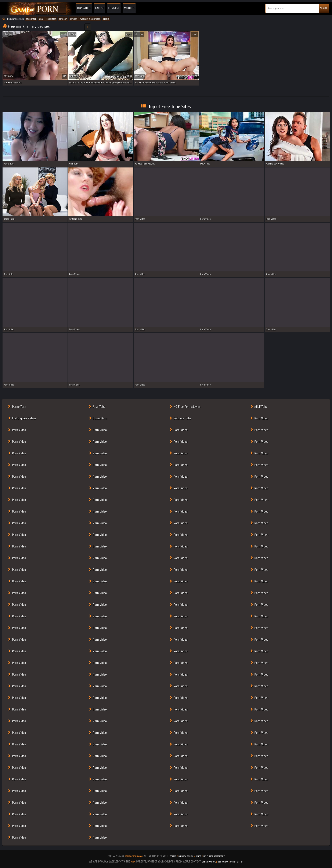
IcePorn (73, 34)
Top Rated (84, 8)
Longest (114, 8)
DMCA (198, 856)
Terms (173, 856)
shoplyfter (31, 19)
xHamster (8, 34)
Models (129, 8)
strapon (74, 19)
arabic (106, 19)
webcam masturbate (90, 19)
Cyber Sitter (237, 862)
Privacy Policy (186, 856)
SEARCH (324, 8)
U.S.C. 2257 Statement (214, 856)
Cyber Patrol (209, 862)
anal (41, 19)
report (63, 34)
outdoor (63, 19)
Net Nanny (223, 862)
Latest (100, 8)
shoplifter (51, 19)
